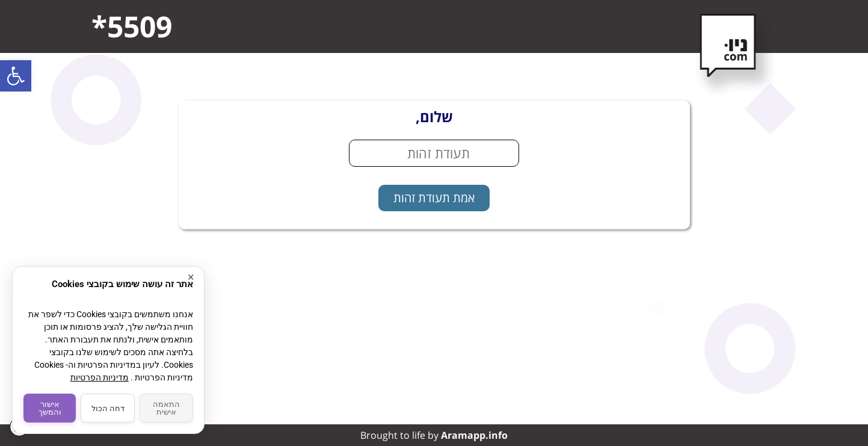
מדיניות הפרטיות (100, 377)
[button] (16, 76)
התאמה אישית (166, 408)
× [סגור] (191, 277)
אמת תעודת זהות (434, 198)
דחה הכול (108, 408)
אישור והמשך (50, 408)
